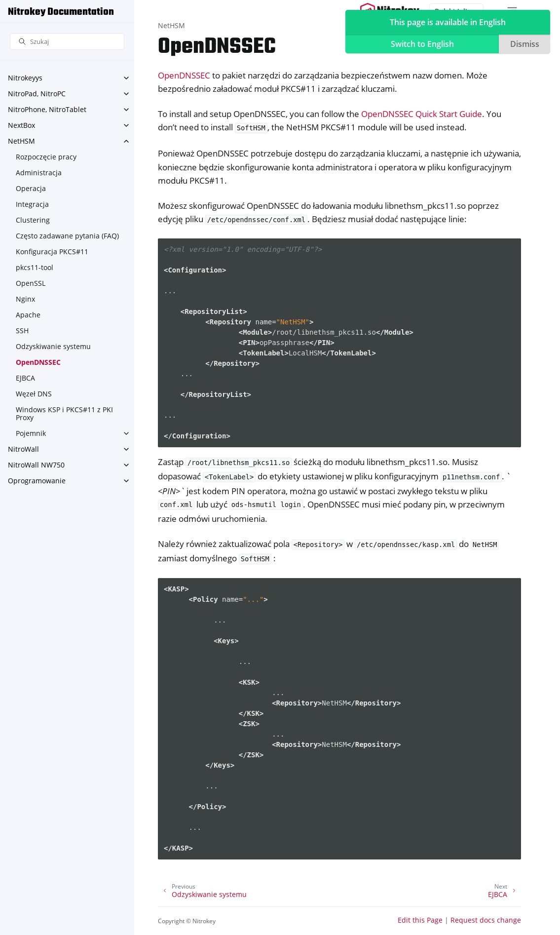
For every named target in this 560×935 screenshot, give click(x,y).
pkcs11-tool (35, 267)
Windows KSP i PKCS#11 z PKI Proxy (64, 413)
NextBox (21, 125)
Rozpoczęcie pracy (46, 157)
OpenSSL (31, 283)
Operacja (31, 188)
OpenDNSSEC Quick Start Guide (422, 114)
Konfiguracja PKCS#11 (52, 252)
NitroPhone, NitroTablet (47, 109)
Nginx (25, 299)
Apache (28, 315)
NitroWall (23, 449)
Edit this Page (420, 920)
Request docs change (486, 920)
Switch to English (422, 44)
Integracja (32, 204)
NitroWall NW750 (36, 465)
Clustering (33, 220)
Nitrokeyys (25, 78)
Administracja (39, 173)
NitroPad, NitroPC (37, 94)
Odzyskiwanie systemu (53, 346)
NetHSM (21, 141)
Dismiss (525, 44)
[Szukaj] (67, 42)
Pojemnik (31, 433)
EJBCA (25, 378)
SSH (22, 331)
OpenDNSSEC (38, 362)
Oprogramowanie (37, 481)
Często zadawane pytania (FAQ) (67, 236)
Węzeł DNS (34, 394)
